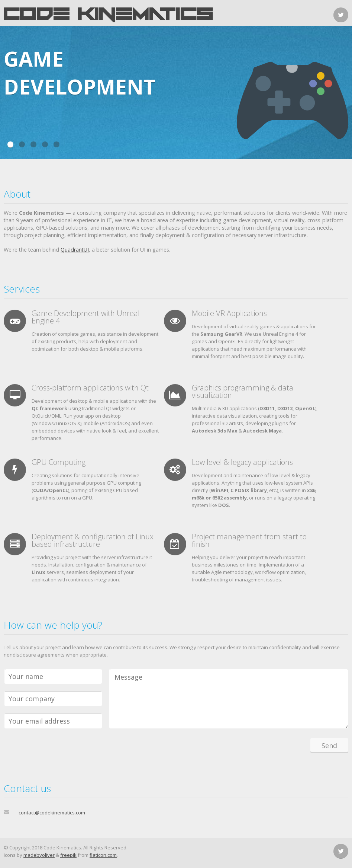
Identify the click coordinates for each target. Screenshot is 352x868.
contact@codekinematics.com (52, 813)
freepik (68, 855)
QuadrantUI (75, 250)
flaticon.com (103, 855)
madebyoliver (39, 855)
